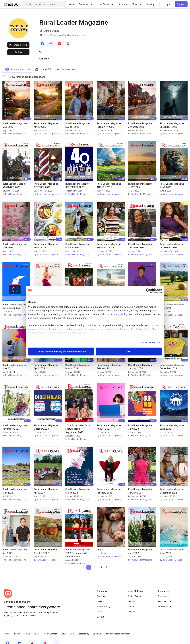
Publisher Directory (167, 595)
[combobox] (47, 4)
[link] (71, 4)
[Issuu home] (11, 4)
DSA (72, 627)
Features (132, 595)
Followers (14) (66, 63)
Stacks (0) (43, 63)
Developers (164, 590)
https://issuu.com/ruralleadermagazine (65, 35)
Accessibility (83, 627)
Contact (100, 610)
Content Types (134, 590)
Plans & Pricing (104, 600)
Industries (132, 605)
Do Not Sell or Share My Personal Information (111, 628)
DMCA (63, 627)
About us (101, 590)
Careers (101, 595)
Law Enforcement (31, 627)
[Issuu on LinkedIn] (20, 637)
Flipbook (132, 600)
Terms (7, 627)
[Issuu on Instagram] (44, 637)
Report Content (50, 627)
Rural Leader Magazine (16, 127)
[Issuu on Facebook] (7, 637)
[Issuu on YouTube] (56, 637)
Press (100, 605)
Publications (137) (17, 63)
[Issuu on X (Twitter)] (32, 637)
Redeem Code (165, 600)
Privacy (16, 627)
